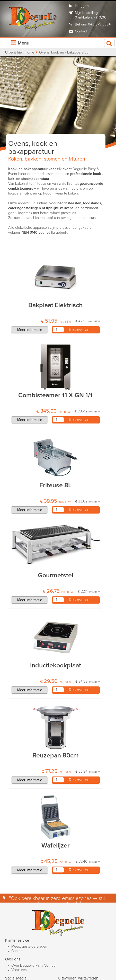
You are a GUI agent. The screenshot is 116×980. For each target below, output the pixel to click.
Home (29, 52)
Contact (81, 31)
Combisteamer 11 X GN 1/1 (55, 395)
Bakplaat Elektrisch (55, 305)
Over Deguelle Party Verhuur (34, 966)
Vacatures (19, 970)
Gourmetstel (56, 575)
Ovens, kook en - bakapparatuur (64, 52)
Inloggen (82, 6)
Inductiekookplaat (56, 665)
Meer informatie (30, 330)
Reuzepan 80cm (56, 756)
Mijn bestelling (86, 13)
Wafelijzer (56, 846)
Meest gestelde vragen (29, 947)
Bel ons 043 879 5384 (93, 24)
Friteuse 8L (55, 485)
